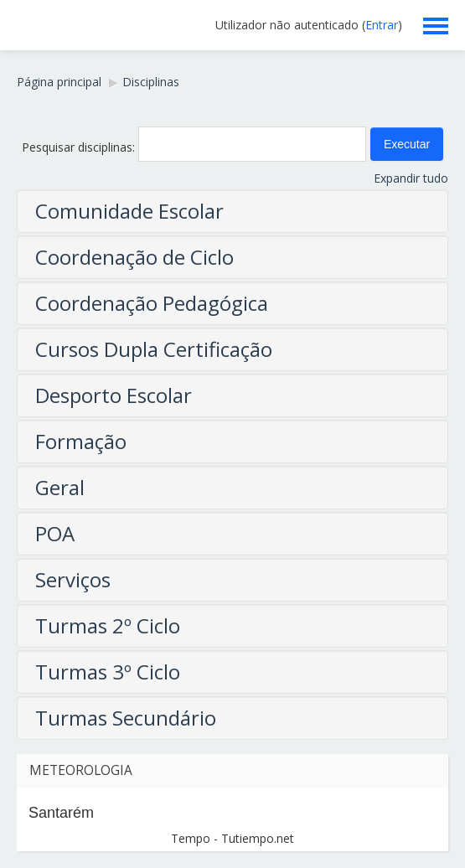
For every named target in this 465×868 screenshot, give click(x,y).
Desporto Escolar (114, 395)
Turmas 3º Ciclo (108, 672)
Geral (60, 487)
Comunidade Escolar (129, 211)
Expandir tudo (411, 178)
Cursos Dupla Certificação (154, 349)
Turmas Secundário (126, 718)
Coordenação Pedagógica (152, 303)
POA (55, 533)
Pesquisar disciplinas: (80, 147)
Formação (81, 441)
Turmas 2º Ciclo (108, 625)
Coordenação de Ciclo (134, 257)
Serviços (73, 579)
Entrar (382, 25)
